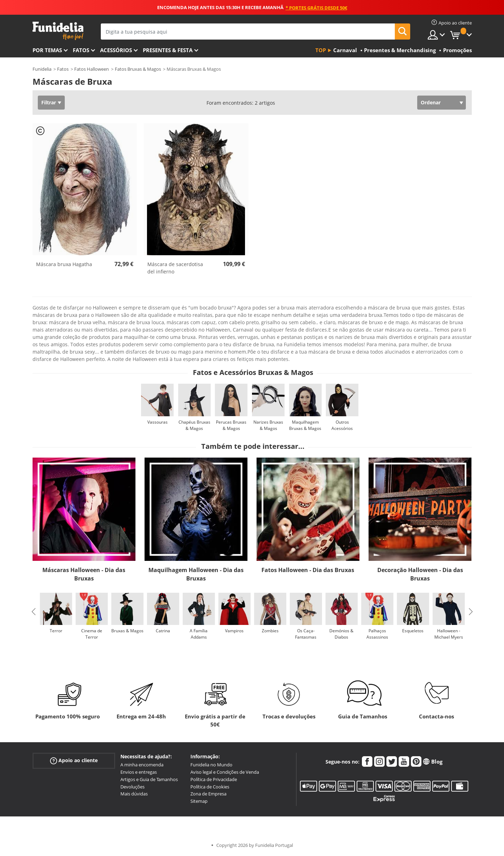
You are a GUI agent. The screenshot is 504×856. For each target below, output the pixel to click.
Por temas (47, 50)
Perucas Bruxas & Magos (231, 425)
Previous (34, 612)
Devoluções (132, 787)
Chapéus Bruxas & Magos (194, 425)
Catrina (163, 631)
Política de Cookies (210, 787)
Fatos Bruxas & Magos (138, 69)
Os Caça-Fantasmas (306, 634)
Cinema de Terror (92, 634)
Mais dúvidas (134, 794)
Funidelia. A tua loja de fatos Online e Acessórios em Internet (58, 31)
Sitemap (199, 801)
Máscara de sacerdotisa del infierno (175, 268)
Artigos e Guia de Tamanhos (149, 779)
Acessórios (116, 50)
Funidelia (42, 69)
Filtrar (49, 102)
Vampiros (234, 631)
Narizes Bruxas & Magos (268, 425)
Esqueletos (413, 631)
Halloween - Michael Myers (449, 634)
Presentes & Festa (168, 50)
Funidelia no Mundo (211, 765)
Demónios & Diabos (341, 634)
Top (321, 50)
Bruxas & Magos (127, 631)
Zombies (270, 631)
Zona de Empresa (208, 794)
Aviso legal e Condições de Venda (225, 772)
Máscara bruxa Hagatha (64, 264)
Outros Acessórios (342, 425)
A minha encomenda (142, 765)
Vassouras (157, 422)
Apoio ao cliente (74, 761)
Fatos (81, 50)
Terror (56, 631)
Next (471, 612)
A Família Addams (199, 634)
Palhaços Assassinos (377, 634)
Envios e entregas (139, 772)
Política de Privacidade (214, 779)
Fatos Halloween (92, 69)
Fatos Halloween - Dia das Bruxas (308, 570)
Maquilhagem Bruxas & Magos (305, 425)
